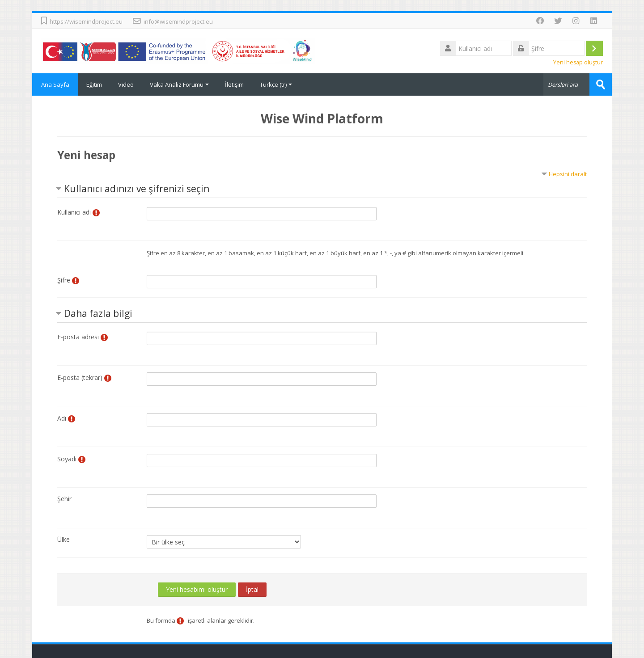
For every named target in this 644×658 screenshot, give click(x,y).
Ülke (64, 539)
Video (126, 84)
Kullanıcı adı (74, 212)
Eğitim (94, 84)
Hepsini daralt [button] (568, 174)
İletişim (234, 84)
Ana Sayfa (55, 84)
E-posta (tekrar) (80, 378)
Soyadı (67, 459)
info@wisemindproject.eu (178, 21)
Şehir (64, 499)
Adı (62, 418)
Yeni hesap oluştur (578, 62)
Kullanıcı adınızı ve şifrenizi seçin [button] (137, 189)
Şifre (64, 280)
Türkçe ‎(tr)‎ (276, 84)
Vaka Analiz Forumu (179, 84)
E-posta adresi (78, 337)
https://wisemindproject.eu (86, 21)
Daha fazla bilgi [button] (98, 313)
